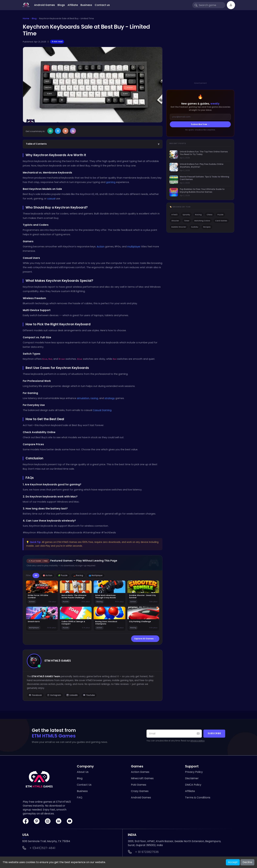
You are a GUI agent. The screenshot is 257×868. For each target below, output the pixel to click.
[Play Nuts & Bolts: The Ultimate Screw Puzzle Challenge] (76, 593)
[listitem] (200, 155)
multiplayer (134, 247)
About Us (83, 772)
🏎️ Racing (78, 575)
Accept (233, 862)
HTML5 (174, 215)
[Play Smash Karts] (42, 619)
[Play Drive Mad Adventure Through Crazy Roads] (109, 593)
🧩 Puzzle (63, 575)
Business (86, 5)
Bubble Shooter (179, 227)
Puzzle (220, 215)
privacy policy (198, 741)
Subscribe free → (200, 124)
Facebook (35, 695)
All (36, 575)
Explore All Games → (145, 639)
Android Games (44, 5)
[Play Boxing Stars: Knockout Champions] (109, 619)
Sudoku (195, 227)
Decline (247, 862)
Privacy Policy (194, 772)
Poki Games (139, 785)
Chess (210, 215)
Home (26, 18)
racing (94, 398)
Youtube (89, 695)
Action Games (140, 772)
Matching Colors (202, 221)
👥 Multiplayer (96, 575)
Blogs (61, 5)
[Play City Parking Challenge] (143, 619)
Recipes (207, 227)
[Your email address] (174, 734)
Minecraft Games (142, 778)
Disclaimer (192, 778)
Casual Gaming (102, 410)
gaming (111, 182)
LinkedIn (72, 695)
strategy (110, 398)
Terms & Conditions (198, 797)
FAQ (80, 797)
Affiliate (73, 5)
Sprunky (186, 215)
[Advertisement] (200, 53)
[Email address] (200, 117)
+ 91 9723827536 (147, 852)
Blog (34, 18)
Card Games (221, 221)
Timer (187, 221)
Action (101, 247)
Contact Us (84, 785)
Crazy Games (140, 791)
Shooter (175, 221)
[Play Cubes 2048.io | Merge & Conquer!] (76, 619)
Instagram (54, 695)
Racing (198, 215)
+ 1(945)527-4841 (42, 848)
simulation (83, 398)
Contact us (102, 5)
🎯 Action (48, 575)
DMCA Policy (193, 785)
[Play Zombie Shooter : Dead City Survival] (143, 593)
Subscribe (214, 733)
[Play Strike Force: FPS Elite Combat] (42, 593)
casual (51, 199)
